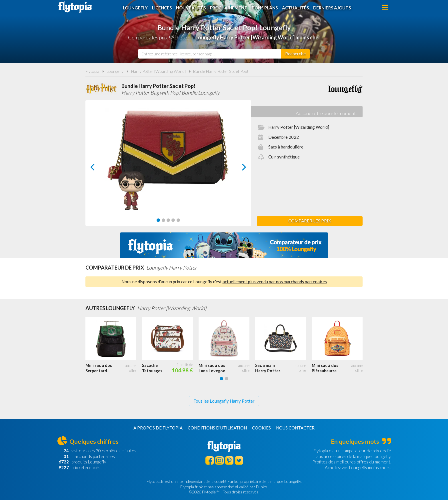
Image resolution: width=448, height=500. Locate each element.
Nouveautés (191, 8)
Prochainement (229, 8)
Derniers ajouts (332, 8)
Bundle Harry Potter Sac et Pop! (221, 71)
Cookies (261, 428)
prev (99, 169)
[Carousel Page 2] (163, 220)
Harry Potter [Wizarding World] (158, 71)
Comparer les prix (310, 221)
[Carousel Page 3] (168, 220)
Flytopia (75, 7)
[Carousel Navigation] (168, 167)
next (238, 169)
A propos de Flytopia (158, 428)
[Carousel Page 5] (178, 220)
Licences (162, 8)
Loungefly (135, 8)
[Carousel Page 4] (173, 220)
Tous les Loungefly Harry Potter (224, 401)
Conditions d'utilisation (217, 428)
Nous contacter (295, 428)
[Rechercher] (295, 54)
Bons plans (265, 8)
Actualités (295, 8)
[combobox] (210, 54)
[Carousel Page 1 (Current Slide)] (158, 220)
